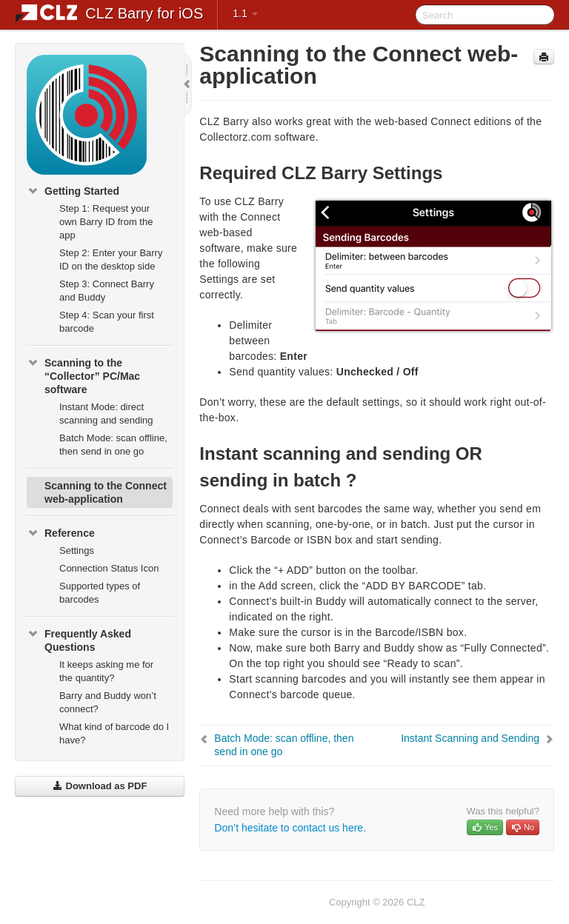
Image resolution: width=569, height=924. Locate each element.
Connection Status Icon (109, 568)
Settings (77, 550)
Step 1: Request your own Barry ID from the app (106, 222)
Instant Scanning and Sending (470, 738)
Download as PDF (100, 786)
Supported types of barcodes (100, 593)
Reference (61, 533)
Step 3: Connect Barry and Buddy (107, 291)
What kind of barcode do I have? (114, 733)
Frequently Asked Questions (79, 639)
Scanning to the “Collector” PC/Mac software (83, 375)
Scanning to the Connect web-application (106, 492)
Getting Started (73, 191)
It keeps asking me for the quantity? (106, 671)
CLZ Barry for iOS (144, 13)
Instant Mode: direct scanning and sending (106, 414)
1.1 (245, 13)
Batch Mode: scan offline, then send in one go (113, 445)
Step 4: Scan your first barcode (107, 322)
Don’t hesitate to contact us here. (290, 828)
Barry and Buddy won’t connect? (108, 702)
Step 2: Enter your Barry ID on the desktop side (111, 260)
